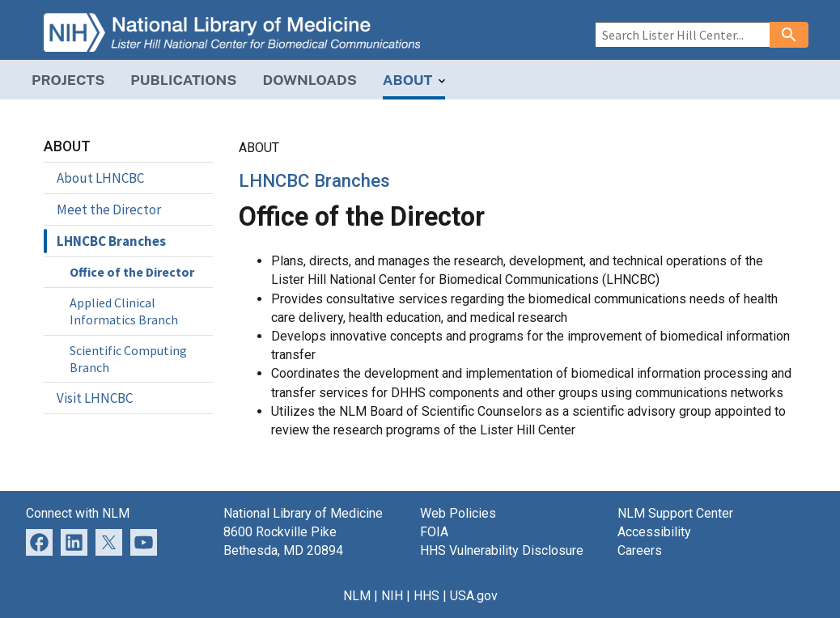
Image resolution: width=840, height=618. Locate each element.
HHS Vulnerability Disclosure (502, 550)
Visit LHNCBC (95, 398)
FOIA (434, 532)
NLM (357, 596)
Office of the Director (132, 272)
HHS (426, 596)
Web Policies (458, 513)
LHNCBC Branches (111, 241)
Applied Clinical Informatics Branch (124, 311)
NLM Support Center (675, 513)
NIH (392, 596)
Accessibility (654, 532)
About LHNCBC (100, 178)
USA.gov (474, 596)
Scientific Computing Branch (128, 359)
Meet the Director (109, 210)
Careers (640, 550)
